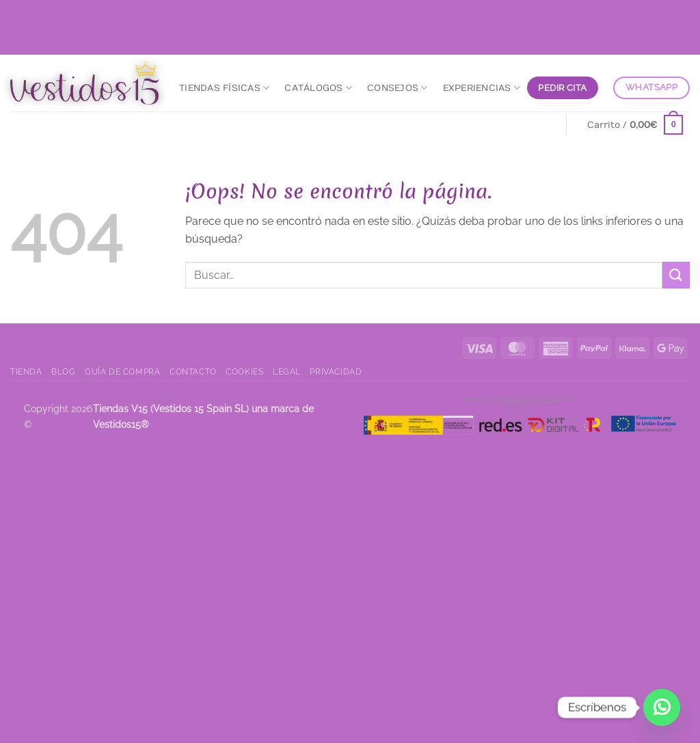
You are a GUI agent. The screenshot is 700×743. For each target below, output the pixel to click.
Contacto (193, 371)
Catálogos (318, 88)
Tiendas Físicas (224, 88)
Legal (287, 371)
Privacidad (336, 371)
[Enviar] (676, 275)
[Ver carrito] (635, 125)
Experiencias (482, 88)
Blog (63, 371)
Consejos (398, 88)
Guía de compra (123, 371)
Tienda (26, 371)
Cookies (244, 371)
